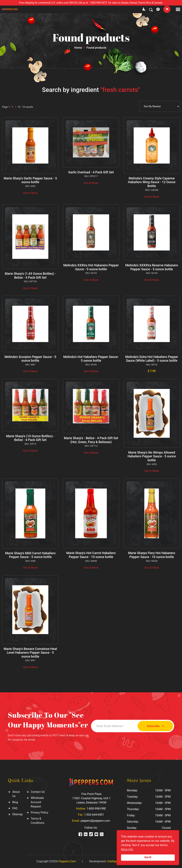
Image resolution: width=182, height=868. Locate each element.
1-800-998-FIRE (96, 809)
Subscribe (155, 726)
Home (78, 48)
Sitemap (18, 814)
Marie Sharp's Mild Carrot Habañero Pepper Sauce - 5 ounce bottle (30, 555)
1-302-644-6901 (94, 815)
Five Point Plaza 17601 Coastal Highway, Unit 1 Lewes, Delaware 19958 (91, 798)
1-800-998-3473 (98, 3)
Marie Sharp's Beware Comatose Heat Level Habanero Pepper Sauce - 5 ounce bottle (30, 653)
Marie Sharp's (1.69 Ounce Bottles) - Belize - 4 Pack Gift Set (30, 276)
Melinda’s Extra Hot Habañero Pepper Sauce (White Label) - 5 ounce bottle (152, 359)
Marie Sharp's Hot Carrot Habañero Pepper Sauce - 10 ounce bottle (91, 555)
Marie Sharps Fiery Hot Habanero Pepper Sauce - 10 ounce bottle (152, 555)
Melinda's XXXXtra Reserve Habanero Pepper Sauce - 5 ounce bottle (152, 267)
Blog (15, 802)
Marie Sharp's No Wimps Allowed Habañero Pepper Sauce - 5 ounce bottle (152, 456)
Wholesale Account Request (37, 802)
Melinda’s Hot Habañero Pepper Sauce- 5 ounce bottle (91, 359)
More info (127, 849)
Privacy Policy (40, 813)
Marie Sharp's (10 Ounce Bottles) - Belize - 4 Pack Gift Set (30, 438)
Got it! (148, 857)
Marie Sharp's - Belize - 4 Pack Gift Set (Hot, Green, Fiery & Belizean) (91, 440)
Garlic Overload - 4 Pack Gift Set (91, 172)
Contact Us (38, 792)
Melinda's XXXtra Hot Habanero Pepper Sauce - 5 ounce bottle (91, 267)
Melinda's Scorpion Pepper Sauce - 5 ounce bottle (30, 359)
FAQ (15, 808)
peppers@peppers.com (95, 821)
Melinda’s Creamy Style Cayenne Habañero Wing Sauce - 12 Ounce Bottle (152, 182)
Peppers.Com (67, 861)
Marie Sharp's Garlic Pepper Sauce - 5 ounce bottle (30, 180)
